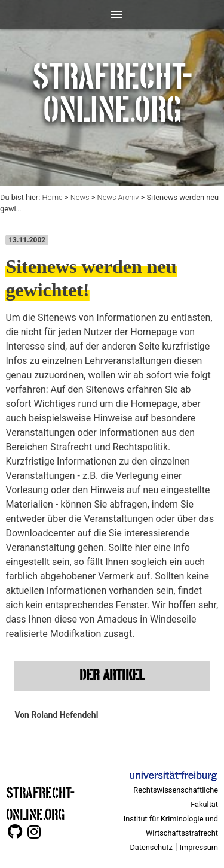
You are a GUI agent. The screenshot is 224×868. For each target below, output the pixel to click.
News (80, 197)
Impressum (199, 847)
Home (52, 197)
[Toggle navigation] (112, 14)
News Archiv (118, 197)
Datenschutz (151, 847)
